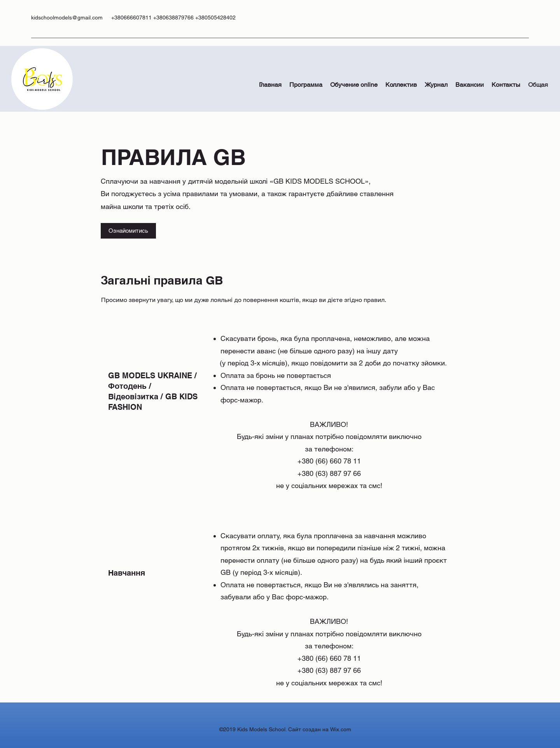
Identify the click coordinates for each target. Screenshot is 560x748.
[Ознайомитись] (128, 231)
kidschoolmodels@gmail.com (67, 18)
